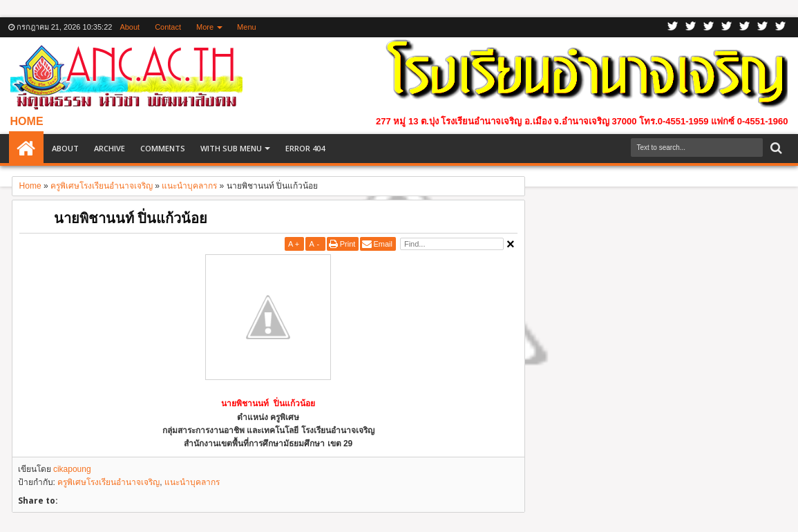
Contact (168, 27)
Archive (110, 148)
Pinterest (781, 27)
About (130, 27)
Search (775, 148)
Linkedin (745, 27)
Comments (163, 148)
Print (348, 244)
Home (26, 149)
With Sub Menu (231, 148)
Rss (727, 27)
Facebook (691, 27)
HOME (27, 121)
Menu (247, 27)
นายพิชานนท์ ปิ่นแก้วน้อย (131, 218)
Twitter (673, 27)
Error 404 (305, 148)
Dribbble (763, 27)
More (205, 27)
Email (383, 244)
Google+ (709, 27)
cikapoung (72, 469)
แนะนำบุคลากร (192, 482)
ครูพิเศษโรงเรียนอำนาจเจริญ (108, 482)
